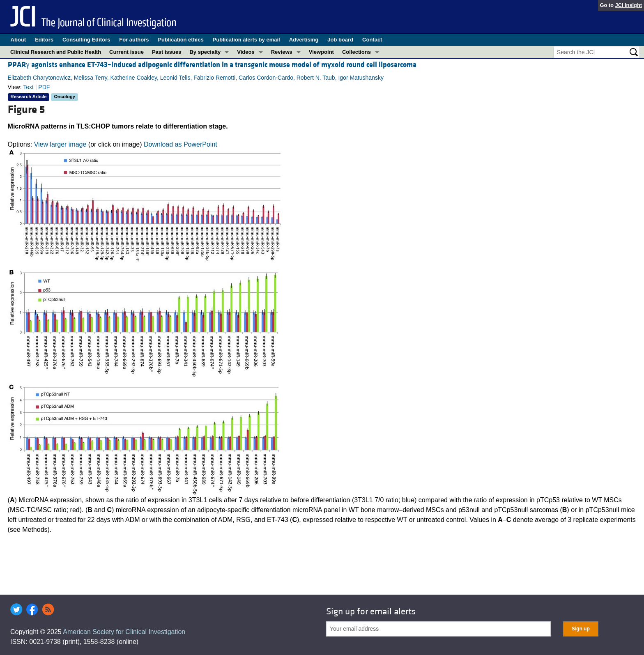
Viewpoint (321, 52)
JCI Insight (629, 5)
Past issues (167, 52)
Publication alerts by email (246, 40)
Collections (356, 52)
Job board (340, 40)
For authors (134, 40)
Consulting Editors (86, 40)
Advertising (304, 40)
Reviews (282, 52)
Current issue (126, 52)
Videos (246, 52)
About (18, 40)
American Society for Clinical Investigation (124, 632)
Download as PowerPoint (181, 144)
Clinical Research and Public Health (56, 52)
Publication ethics (181, 40)
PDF (44, 87)
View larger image (60, 144)
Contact (372, 40)
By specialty (205, 52)
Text (28, 87)
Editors (44, 40)
